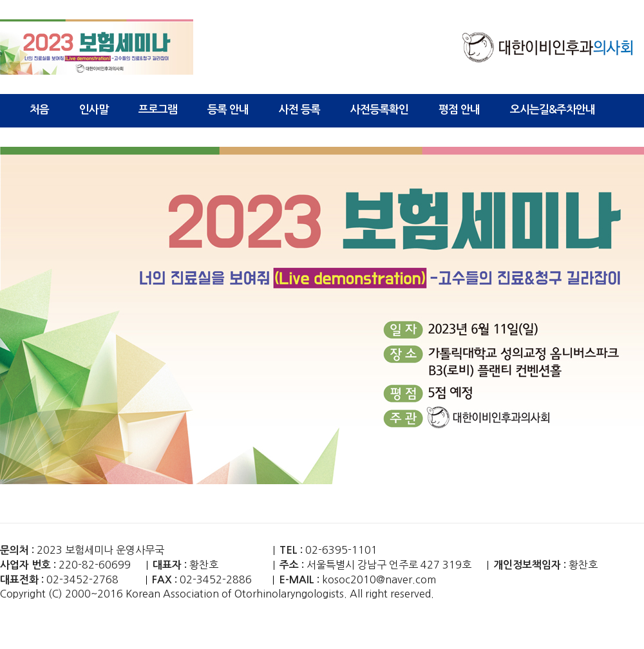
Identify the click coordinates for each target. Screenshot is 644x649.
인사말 (94, 110)
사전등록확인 (379, 110)
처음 (39, 110)
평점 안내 (459, 110)
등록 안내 (228, 110)
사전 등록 (299, 110)
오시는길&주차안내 (553, 110)
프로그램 (158, 110)
